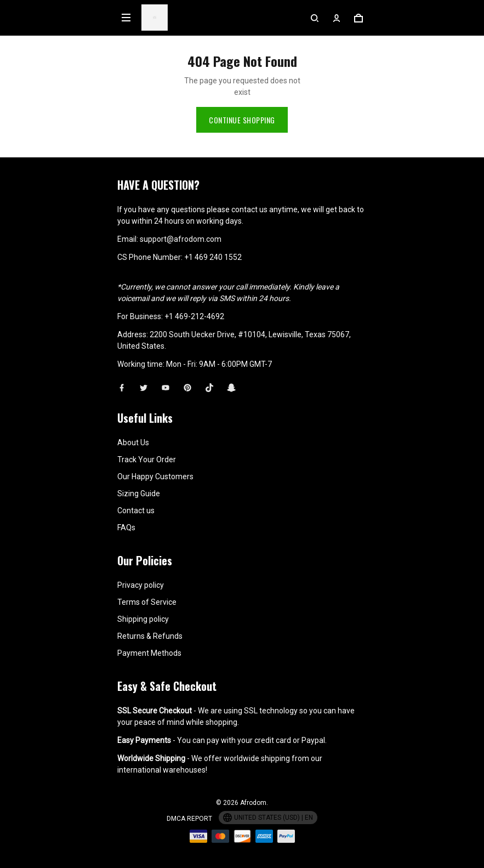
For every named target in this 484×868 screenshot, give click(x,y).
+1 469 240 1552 (213, 257)
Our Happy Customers (155, 476)
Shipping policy (143, 619)
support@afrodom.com (181, 239)
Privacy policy (141, 585)
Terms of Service (147, 602)
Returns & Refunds (150, 636)
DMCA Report (189, 819)
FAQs (126, 527)
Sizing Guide (139, 493)
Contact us (136, 510)
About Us (133, 442)
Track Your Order (147, 459)
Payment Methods (149, 653)
